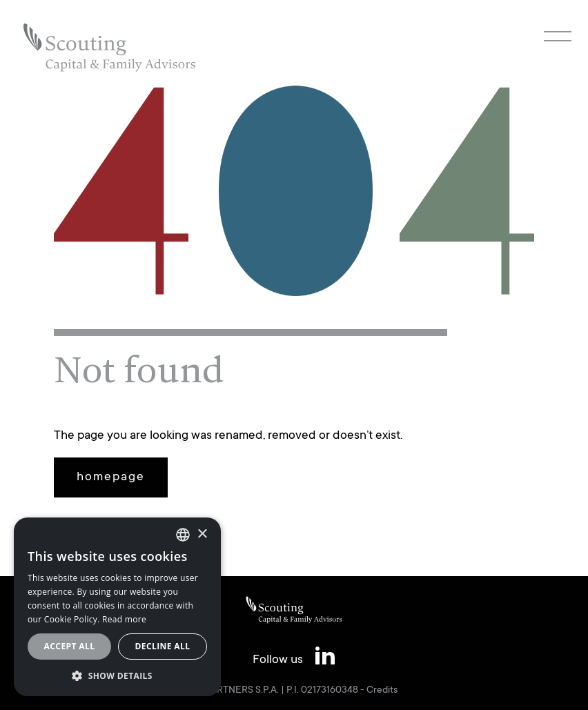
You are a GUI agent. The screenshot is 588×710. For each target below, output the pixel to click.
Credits (382, 691)
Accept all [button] (70, 646)
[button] (117, 676)
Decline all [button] (163, 646)
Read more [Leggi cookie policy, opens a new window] (124, 619)
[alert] (117, 607)
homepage (111, 477)
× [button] (202, 534)
